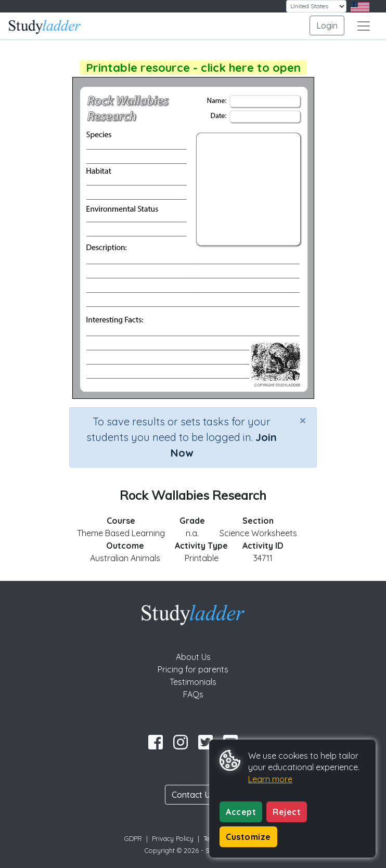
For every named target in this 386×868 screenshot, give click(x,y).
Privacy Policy (173, 838)
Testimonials (193, 682)
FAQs (193, 694)
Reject (287, 812)
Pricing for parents (193, 669)
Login (327, 25)
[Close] (303, 420)
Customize (248, 837)
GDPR (133, 838)
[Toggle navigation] (364, 26)
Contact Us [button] (193, 795)
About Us (193, 657)
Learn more (270, 779)
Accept (241, 812)
